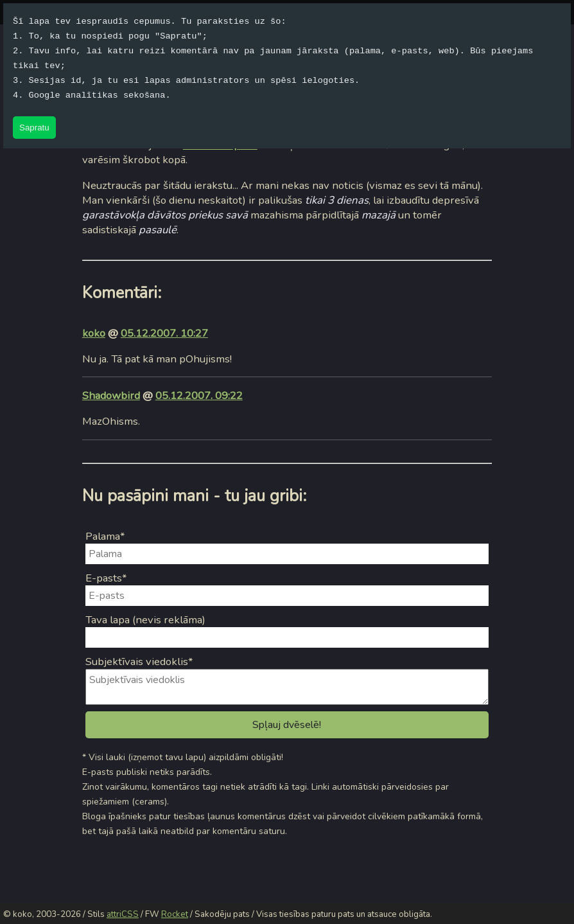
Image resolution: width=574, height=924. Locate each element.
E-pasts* (106, 578)
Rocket (175, 914)
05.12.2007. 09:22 (199, 395)
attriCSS (123, 914)
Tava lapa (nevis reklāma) (145, 620)
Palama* (105, 536)
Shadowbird (111, 395)
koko (94, 333)
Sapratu (34, 128)
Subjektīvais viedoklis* (139, 662)
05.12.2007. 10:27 (164, 333)
